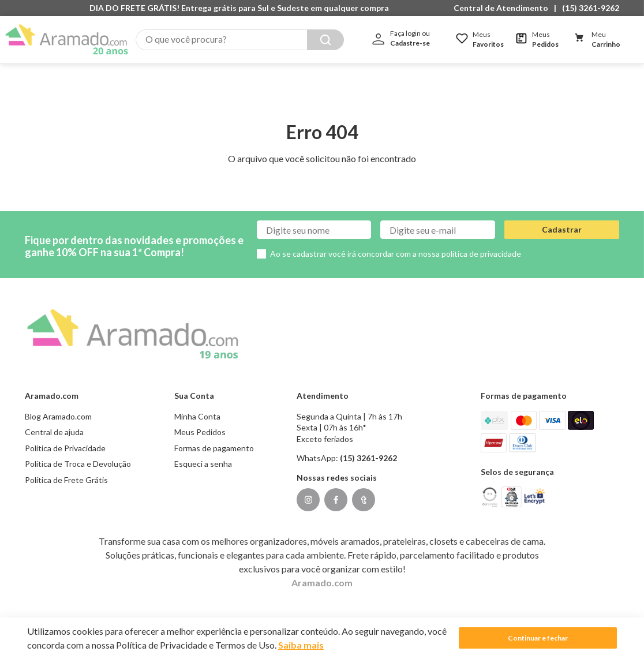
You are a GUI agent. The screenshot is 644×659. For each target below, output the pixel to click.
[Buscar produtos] (325, 40)
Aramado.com (322, 570)
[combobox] (240, 40)
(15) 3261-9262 (591, 8)
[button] (504, 8)
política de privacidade (481, 242)
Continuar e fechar (538, 638)
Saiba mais (301, 645)
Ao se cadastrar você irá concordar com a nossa (396, 242)
